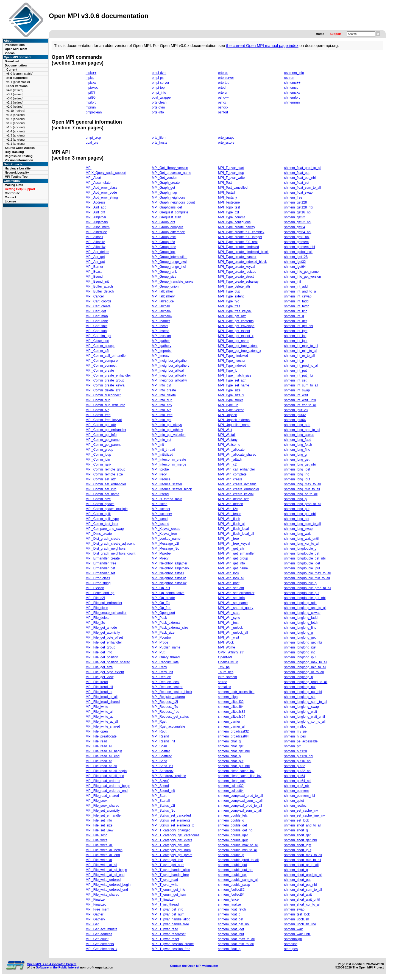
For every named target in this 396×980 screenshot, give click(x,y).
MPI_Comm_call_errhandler (106, 356)
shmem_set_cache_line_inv (305, 815)
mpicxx (91, 83)
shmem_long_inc (297, 474)
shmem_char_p (229, 756)
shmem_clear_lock (232, 781)
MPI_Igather (161, 341)
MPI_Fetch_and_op (100, 593)
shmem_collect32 (231, 786)
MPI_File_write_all (99, 845)
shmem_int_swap (297, 390)
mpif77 (91, 93)
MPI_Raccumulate (165, 662)
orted (222, 88)
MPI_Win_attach (230, 460)
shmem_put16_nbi (298, 761)
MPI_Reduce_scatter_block (172, 692)
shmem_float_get (231, 919)
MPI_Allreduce (96, 232)
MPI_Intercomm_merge (169, 464)
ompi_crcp (93, 138)
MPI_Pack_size (163, 633)
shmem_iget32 (295, 262)
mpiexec (92, 88)
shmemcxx (292, 93)
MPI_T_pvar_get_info (168, 909)
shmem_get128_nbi (299, 207)
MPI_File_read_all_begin (104, 751)
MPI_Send (160, 761)
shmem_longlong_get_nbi (303, 642)
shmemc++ (292, 83)
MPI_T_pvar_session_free (171, 949)
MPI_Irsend (160, 494)
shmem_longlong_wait (301, 712)
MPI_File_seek (97, 801)
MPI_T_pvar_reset (165, 939)
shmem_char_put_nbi (234, 766)
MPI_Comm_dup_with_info (105, 405)
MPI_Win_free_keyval (234, 544)
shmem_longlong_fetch (301, 623)
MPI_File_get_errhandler (104, 642)
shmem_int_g (294, 316)
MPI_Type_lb (228, 371)
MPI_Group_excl (164, 237)
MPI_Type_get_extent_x (236, 336)
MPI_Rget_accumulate (168, 726)
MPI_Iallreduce (163, 301)
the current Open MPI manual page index (262, 46)
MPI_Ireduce (161, 479)
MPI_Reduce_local (166, 682)
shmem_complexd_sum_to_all (240, 801)
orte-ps (223, 73)
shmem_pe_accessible (301, 741)
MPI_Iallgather (162, 291)
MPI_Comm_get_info (101, 435)
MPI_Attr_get (95, 257)
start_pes (291, 949)
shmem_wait (293, 929)
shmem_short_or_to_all (301, 865)
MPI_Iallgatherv (163, 296)
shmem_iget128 (296, 257)
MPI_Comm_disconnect (103, 395)
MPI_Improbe (162, 351)
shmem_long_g (295, 455)
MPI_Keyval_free (164, 534)
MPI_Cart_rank (97, 321)
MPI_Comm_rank (98, 464)
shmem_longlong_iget (300, 647)
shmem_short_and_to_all (303, 825)
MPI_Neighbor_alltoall (168, 573)
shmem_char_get (231, 746)
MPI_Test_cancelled (233, 188)
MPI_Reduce (161, 677)
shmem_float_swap (298, 193)
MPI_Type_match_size (235, 375)
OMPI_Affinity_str (231, 652)
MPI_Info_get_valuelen (169, 435)
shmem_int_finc (296, 311)
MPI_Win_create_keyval (236, 494)
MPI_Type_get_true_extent (238, 346)
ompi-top (158, 88)
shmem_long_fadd (298, 440)
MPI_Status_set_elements (171, 820)
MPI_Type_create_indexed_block (242, 262)
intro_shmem (228, 677)
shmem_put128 (296, 751)
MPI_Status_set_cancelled (171, 815)
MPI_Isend (160, 519)
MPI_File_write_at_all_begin (106, 870)
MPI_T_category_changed (171, 830)
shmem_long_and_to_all (302, 430)
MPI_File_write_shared (103, 895)
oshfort (223, 112)
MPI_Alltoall (94, 237)
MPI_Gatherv (95, 919)
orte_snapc (226, 138)
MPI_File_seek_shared (103, 806)
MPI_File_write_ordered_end (107, 890)
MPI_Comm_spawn (100, 504)
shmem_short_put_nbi (301, 885)
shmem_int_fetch (297, 306)
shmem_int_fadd (296, 301)
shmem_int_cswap (298, 296)
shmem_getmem (296, 242)
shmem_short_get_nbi (301, 840)
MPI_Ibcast (160, 326)
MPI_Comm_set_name (103, 494)
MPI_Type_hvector (232, 361)
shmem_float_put (297, 173)
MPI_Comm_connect (101, 366)
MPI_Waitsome (229, 445)
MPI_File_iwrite (97, 707)
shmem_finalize (229, 904)
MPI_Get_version (165, 178)
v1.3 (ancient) (16, 135)
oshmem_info (294, 73)
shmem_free (293, 197)
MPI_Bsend (94, 277)
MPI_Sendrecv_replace (169, 776)
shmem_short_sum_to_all (303, 890)
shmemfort (292, 98)
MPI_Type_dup (229, 291)
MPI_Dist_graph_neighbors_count (111, 553)
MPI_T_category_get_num (171, 850)
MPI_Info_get (162, 420)
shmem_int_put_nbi (299, 375)
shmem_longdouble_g (300, 549)
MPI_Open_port (164, 613)
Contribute (12, 193)
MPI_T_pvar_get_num (168, 914)
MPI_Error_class (98, 578)
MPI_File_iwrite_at (99, 717)
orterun (223, 93)
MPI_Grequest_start (167, 217)
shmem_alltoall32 (231, 702)
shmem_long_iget (297, 469)
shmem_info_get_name (301, 272)
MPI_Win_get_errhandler (236, 553)
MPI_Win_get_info (232, 563)
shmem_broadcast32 (233, 731)
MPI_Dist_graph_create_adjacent (110, 544)
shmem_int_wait (296, 395)
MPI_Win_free (228, 539)
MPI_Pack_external (166, 623)
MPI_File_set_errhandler (104, 815)
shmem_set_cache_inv (301, 811)
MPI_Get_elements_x (101, 949)
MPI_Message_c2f (165, 544)
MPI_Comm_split (98, 514)
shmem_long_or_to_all (301, 494)
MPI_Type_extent (231, 296)
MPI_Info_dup (162, 400)
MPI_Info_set (162, 440)
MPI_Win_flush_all (232, 524)
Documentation (16, 65)
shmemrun (292, 102)
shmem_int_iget (296, 331)
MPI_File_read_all (99, 746)
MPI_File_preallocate (101, 736)
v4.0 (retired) (15, 90)
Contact (10, 197)
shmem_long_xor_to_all (302, 544)
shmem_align (228, 697)
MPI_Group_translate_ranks (172, 282)
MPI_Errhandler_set (100, 573)
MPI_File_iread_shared (103, 702)
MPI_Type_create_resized (237, 272)
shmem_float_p (229, 949)
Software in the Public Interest (58, 967)
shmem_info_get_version (303, 277)
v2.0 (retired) (15, 107)
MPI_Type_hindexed (233, 356)
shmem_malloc (295, 726)
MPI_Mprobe (161, 553)
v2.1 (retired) (15, 102)
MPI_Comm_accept (100, 346)
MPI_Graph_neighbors (168, 197)
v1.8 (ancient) (16, 115)
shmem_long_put (297, 509)
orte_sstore (226, 143)
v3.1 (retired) (15, 94)
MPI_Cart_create (98, 306)
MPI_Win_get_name (233, 568)
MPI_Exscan (95, 588)
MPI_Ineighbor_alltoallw (169, 380)
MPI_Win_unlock (230, 628)
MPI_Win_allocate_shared (237, 455)
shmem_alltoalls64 (232, 717)
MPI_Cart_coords (98, 301)
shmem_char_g (229, 741)
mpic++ (91, 73)
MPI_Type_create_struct (236, 277)
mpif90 (91, 98)
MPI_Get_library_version (170, 168)
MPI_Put (158, 652)
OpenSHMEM (228, 662)
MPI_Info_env (162, 405)
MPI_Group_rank (164, 272)
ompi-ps (158, 78)
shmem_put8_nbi (297, 786)
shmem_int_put (295, 371)
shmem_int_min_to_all (301, 351)
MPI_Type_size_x (231, 395)
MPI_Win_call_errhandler (237, 469)
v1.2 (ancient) (16, 140)
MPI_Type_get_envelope (236, 326)
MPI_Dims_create (99, 534)
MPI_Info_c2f (162, 385)
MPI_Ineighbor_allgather (170, 361)
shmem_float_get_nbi (234, 924)
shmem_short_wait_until (302, 900)
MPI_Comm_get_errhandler (106, 430)
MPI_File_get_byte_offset (104, 637)
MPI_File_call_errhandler (104, 603)
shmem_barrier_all (232, 726)
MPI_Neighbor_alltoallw (169, 583)
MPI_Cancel (95, 296)
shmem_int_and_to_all (301, 291)
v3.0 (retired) (15, 98)
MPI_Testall (227, 193)
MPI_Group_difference (168, 232)
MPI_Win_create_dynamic (237, 484)
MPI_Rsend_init (164, 741)
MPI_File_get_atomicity (103, 633)
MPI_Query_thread (166, 657)
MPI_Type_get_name (234, 341)
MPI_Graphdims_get (167, 207)
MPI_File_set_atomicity (103, 811)
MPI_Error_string (98, 583)
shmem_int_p (294, 361)
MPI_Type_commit (232, 217)
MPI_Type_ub (228, 405)
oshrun (289, 78)
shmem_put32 (295, 766)
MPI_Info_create (164, 390)
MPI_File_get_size (99, 667)
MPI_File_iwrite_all (100, 712)
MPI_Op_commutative (168, 593)
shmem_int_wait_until (300, 400)
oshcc (222, 102)
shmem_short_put (297, 880)
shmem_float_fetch (232, 909)
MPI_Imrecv (161, 356)
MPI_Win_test (228, 623)
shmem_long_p (295, 499)
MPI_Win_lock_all (231, 578)
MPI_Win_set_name (233, 603)
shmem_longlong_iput (300, 657)
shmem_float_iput (231, 934)
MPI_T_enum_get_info (168, 890)
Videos (10, 53)
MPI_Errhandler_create (103, 558)
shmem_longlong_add (300, 603)
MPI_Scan (159, 746)
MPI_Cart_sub (96, 331)
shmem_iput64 (295, 420)
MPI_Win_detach (231, 504)
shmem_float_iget (231, 929)
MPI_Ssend (160, 786)
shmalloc (225, 687)
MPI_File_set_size (99, 825)
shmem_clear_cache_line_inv (240, 776)
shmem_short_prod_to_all (303, 875)
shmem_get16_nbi (298, 212)
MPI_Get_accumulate (101, 929)
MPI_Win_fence (230, 514)
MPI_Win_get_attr (231, 549)
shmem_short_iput (298, 850)
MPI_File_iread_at (99, 692)
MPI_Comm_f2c (97, 410)
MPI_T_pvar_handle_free (170, 924)
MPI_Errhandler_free (101, 563)
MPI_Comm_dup (98, 400)
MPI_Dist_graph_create (103, 539)
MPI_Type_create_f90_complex (241, 232)
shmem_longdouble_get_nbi (305, 558)
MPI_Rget (159, 722)
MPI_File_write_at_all (101, 865)
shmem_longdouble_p (300, 583)
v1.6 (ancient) (16, 123)
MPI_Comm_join (98, 460)
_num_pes (226, 672)
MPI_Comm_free (98, 415)
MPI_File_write (97, 840)
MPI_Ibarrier (161, 321)
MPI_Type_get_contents (236, 321)
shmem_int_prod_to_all (301, 366)
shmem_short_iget (298, 845)
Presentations (15, 45)
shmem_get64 (295, 227)
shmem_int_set (295, 380)
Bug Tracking (14, 152)
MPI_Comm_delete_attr (103, 390)
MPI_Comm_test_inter (102, 524)
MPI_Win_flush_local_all (236, 534)
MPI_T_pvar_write (231, 178)
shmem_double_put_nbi (236, 870)
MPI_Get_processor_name (171, 173)
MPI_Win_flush (229, 519)
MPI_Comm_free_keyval (104, 420)
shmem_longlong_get (300, 637)
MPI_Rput (159, 731)
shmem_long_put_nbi (300, 514)
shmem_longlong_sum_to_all (306, 702)
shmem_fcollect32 (231, 890)
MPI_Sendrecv (163, 771)
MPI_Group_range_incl (169, 267)
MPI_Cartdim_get (98, 336)
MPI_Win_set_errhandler (236, 593)
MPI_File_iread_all (99, 687)
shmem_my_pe (295, 731)
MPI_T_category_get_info (171, 845)
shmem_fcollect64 (231, 895)
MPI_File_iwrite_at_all (102, 722)
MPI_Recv (159, 667)
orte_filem (159, 138)
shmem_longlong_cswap (302, 613)
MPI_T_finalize (163, 900)
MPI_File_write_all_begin (104, 850)
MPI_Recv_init (162, 672)
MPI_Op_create (163, 598)
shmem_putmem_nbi (300, 796)
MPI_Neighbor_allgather (170, 563)
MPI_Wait (225, 430)
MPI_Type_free (229, 306)
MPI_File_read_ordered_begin (108, 786)
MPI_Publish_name (166, 647)
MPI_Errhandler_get (100, 568)
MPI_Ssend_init (163, 791)
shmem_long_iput (297, 479)
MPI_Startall (161, 801)
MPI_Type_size (229, 390)
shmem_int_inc (295, 336)
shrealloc (291, 944)
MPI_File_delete (98, 618)
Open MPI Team (16, 49)
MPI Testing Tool (16, 177)
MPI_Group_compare (168, 227)
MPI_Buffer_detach (100, 291)
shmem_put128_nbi (299, 756)
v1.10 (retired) (16, 111)
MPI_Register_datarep (168, 697)
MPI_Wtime (227, 647)
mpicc (90, 78)
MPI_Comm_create (100, 371)
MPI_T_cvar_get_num (168, 865)
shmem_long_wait (298, 534)
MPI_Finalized (96, 904)
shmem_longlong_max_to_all (306, 662)
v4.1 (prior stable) (18, 82)
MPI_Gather (95, 914)
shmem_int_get (295, 321)
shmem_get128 (296, 202)
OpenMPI (225, 657)
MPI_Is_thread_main (167, 499)
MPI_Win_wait (229, 637)
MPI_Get (92, 924)
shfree (223, 682)
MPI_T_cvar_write (165, 885)
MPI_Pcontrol (162, 637)
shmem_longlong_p (299, 677)
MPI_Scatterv (162, 756)
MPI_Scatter (161, 751)
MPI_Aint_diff (95, 212)
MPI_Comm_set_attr (101, 479)
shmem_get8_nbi (297, 237)
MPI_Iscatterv (162, 514)
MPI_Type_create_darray (237, 227)
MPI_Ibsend (161, 331)
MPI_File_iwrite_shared (103, 726)
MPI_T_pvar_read (165, 929)
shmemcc (291, 88)
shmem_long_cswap (299, 435)
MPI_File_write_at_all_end (105, 875)
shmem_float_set (297, 183)
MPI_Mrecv (160, 558)
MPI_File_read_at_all (101, 766)
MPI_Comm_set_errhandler (106, 484)
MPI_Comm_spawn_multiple (107, 509)
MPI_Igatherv (162, 346)
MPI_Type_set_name (234, 385)
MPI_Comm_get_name (103, 440)
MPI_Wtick (226, 642)
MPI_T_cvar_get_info (168, 860)
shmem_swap (294, 909)
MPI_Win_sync (229, 618)
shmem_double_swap (234, 885)
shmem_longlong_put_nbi (303, 692)
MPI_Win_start (229, 613)
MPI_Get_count (97, 939)
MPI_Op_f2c (161, 603)
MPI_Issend (161, 524)
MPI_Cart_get (96, 311)
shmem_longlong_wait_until (305, 717)
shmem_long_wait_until (301, 539)
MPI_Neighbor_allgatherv (170, 568)
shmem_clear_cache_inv (236, 771)
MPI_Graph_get (164, 188)
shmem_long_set (297, 519)
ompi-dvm (159, 73)
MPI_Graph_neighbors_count (173, 202)
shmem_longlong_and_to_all (305, 608)
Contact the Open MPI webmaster (194, 966)
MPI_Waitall (227, 435)
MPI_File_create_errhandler (106, 613)
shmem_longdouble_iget (302, 563)
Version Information (19, 160)
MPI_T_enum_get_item (169, 895)
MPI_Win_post (229, 583)
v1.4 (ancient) (16, 131)
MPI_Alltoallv (95, 242)
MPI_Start (159, 796)
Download (12, 61)
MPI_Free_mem (97, 909)
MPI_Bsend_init (97, 282)
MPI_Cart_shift (97, 326)
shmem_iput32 (295, 415)
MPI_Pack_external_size (170, 628)
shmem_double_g (231, 820)
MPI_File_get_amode (101, 628)
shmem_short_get (297, 835)
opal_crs (92, 143)
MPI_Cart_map (97, 316)
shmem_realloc (295, 806)
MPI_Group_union (165, 286)
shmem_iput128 (296, 410)
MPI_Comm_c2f (97, 351)
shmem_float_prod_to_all (303, 168)
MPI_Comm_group (100, 450)
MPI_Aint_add (96, 207)
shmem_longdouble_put (302, 593)
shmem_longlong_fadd (301, 618)
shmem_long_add (297, 425)
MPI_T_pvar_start (231, 168)
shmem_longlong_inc (300, 652)
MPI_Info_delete (164, 395)
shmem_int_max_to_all (301, 346)
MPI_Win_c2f (228, 464)
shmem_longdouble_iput (302, 568)
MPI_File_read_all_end (103, 756)
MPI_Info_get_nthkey (167, 430)
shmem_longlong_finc (300, 628)
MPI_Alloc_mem (98, 227)
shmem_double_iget (233, 835)
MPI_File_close (97, 608)
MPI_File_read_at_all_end (105, 776)
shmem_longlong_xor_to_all (305, 722)
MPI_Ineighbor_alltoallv (169, 375)
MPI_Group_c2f (163, 222)
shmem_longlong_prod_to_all (306, 682)
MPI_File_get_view (100, 677)
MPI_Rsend (161, 736)
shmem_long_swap (298, 529)
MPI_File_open (97, 731)
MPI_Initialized (163, 455)
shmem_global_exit (298, 252)
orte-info (158, 112)
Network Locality (17, 172)
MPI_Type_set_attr (232, 380)
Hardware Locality (18, 168)
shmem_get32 (295, 217)
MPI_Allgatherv (97, 222)
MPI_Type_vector (231, 410)
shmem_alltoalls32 (232, 712)
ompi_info (159, 93)
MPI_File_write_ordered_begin (108, 885)
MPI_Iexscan (161, 336)
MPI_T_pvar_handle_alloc (171, 919)
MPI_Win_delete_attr (233, 499)
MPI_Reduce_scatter (167, 687)
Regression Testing (19, 156)
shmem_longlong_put (300, 687)
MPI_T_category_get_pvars (172, 855)
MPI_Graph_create (166, 183)
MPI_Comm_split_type (102, 519)
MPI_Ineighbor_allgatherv (171, 366)
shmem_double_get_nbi (236, 830)
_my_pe (224, 667)
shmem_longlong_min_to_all (305, 667)
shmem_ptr (292, 746)
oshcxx (223, 107)
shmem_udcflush (297, 919)
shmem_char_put (231, 761)
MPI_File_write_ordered (103, 880)
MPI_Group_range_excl (169, 262)
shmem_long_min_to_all (302, 489)
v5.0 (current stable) (20, 74)
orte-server (226, 78)
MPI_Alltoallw (96, 247)
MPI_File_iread (97, 682)
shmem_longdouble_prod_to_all (308, 588)
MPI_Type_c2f (229, 212)
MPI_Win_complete (232, 474)
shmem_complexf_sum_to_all (240, 811)
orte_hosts (160, 143)
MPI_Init (158, 445)
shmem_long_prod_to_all (303, 504)
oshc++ (223, 98)
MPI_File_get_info (99, 652)
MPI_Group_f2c (163, 242)
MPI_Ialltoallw (162, 316)
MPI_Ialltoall (161, 306)
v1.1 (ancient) (16, 144)
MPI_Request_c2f (165, 702)
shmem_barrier (229, 722)
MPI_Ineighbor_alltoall (168, 371)
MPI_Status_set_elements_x (173, 825)
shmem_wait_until (297, 934)
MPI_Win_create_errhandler (239, 489)
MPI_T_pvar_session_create (173, 944)
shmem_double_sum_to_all (238, 880)
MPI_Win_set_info (231, 598)
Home (320, 34)
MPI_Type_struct (230, 400)
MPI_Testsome (229, 202)
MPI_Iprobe (160, 469)
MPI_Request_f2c (165, 707)
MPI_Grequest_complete (170, 212)
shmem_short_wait (298, 895)
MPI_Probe (160, 642)
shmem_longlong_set (300, 697)
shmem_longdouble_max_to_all (307, 573)
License (10, 201)
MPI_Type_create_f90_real (238, 242)
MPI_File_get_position (102, 657)
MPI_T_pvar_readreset (169, 934)
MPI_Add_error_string (102, 197)
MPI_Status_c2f (164, 806)
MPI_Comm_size (98, 499)
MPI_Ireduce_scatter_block (172, 489)
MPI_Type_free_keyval (235, 311)
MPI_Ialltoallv (162, 311)
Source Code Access (20, 148)
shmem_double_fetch (234, 815)
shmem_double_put (232, 865)
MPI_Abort (94, 178)
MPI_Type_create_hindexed (239, 247)
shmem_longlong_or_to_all (304, 672)
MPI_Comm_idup (98, 455)
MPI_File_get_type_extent (105, 672)
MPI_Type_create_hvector (237, 257)
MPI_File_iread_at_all (102, 697)
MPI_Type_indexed (232, 366)
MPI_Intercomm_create (169, 460)
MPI (89, 168)
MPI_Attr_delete (97, 252)
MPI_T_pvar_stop (231, 173)
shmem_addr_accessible (236, 692)
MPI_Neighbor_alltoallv (169, 578)
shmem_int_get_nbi (299, 326)
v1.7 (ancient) (16, 119)
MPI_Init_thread (164, 450)
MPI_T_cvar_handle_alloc (171, 870)
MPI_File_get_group (101, 647)
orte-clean (159, 102)
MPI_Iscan (160, 504)
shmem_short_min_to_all (303, 860)
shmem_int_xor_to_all (300, 405)
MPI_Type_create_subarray (238, 282)
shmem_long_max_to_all (302, 484)
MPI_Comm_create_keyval (105, 385)
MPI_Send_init (163, 766)
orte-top (224, 83)
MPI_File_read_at (99, 761)
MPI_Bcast (94, 272)
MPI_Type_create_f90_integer (240, 237)
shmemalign (293, 939)
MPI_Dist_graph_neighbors (106, 549)
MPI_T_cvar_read (165, 880)
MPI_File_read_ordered (103, 781)
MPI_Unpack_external (234, 420)
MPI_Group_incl (164, 252)
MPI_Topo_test (229, 207)
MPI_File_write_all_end (103, 855)
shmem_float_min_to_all (236, 944)
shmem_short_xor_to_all (302, 904)
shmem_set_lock (297, 820)
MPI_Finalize (95, 900)
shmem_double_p (231, 855)
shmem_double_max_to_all (238, 845)
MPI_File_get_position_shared (108, 662)
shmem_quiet (294, 801)
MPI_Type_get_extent (234, 331)
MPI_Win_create (230, 479)
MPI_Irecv (159, 474)
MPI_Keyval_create (166, 529)
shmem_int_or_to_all (299, 356)
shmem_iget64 (295, 267)
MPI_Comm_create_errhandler (108, 375)
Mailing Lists (14, 185)
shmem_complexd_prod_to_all (240, 796)
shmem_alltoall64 (231, 707)
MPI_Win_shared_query (236, 608)
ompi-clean (94, 112)
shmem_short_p (296, 870)
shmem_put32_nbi (298, 771)
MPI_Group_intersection (170, 257)
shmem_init (293, 282)
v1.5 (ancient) (16, 127)
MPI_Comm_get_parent (103, 445)
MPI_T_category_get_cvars (172, 840)
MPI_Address (96, 202)
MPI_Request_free (166, 712)
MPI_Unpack (228, 415)
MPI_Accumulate (98, 183)
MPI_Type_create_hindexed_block (243, 252)
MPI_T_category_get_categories (176, 835)
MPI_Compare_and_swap (105, 529)
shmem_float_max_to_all (236, 939)
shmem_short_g (296, 830)
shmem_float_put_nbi (300, 178)
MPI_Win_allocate (231, 450)
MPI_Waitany (228, 440)
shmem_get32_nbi (298, 222)
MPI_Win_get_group (233, 558)
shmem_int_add (296, 286)
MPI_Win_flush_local (233, 529)
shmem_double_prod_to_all (238, 860)
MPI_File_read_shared (102, 796)
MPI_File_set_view (100, 830)
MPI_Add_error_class (101, 188)
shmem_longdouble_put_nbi (305, 598)
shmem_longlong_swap (302, 707)
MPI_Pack (159, 618)
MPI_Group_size (164, 277)
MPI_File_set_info (99, 820)
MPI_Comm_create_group (105, 380)
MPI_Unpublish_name (234, 425)
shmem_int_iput (296, 341)
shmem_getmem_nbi (300, 247)
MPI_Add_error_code (101, 193)
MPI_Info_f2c (162, 410)
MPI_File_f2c (95, 623)
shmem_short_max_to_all (303, 855)
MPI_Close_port (97, 341)
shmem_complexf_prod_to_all (240, 806)
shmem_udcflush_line (300, 924)
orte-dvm (158, 107)
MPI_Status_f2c (164, 811)
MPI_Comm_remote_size (104, 474)
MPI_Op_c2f (161, 588)
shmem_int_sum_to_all (301, 385)
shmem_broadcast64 (233, 736)
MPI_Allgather (96, 217)
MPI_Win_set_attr (231, 588)
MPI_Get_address (99, 934)
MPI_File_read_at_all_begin (106, 771)
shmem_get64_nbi (298, 232)
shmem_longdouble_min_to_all (307, 578)
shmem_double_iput (233, 840)
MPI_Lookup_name (166, 539)
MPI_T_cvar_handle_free (170, 875)
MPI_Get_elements (100, 944)
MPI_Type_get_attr (232, 316)
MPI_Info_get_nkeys (167, 425)
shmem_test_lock (297, 914)
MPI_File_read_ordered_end (107, 791)
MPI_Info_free (162, 415)
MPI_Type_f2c (229, 301)
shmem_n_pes (295, 736)
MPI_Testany (228, 197)
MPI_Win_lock (229, 573)
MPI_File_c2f (95, 598)
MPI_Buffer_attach (99, 286)
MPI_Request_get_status (170, 717)
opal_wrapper (162, 98)
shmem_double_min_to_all (238, 850)
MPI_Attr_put (95, 262)
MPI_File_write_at (99, 860)
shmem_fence (228, 900)
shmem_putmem (296, 791)
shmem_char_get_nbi (234, 751)
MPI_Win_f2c (228, 509)
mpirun (91, 107)
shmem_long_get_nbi (300, 464)
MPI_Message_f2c (165, 549)
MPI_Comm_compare (102, 361)
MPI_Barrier (94, 267)
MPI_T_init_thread (165, 904)
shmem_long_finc (297, 450)
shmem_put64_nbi (298, 781)
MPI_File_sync (97, 835)
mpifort (91, 102)
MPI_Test (225, 183)
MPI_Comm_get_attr (101, 425)
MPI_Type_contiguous (234, 222)
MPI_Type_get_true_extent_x (240, 351)
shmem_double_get (232, 825)
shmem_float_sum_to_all (302, 188)
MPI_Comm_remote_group (106, 469)
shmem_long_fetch (298, 445)
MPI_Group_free (164, 247)
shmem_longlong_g (299, 633)
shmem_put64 (295, 776)
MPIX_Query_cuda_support (106, 173)
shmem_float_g (229, 914)
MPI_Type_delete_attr (234, 286)
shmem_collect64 (231, 791)
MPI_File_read (96, 741)
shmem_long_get (297, 460)
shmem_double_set (232, 875)
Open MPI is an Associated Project (52, 964)
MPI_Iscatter (161, 509)
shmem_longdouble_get (302, 553)
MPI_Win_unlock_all (233, 633)
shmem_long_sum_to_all (302, 524)
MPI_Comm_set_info (101, 489)
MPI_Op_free (162, 608)
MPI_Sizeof (160, 781)
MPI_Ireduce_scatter (167, 484)
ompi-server (161, 83)
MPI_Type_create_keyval (237, 267)
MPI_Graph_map (164, 193)
